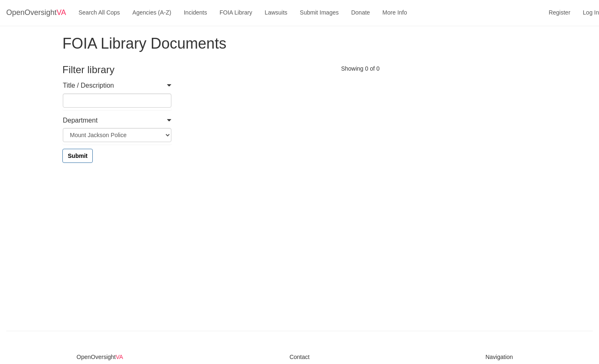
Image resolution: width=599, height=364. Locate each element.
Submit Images (319, 12)
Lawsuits (276, 12)
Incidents (196, 12)
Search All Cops (99, 12)
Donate (360, 12)
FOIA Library (236, 12)
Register (559, 12)
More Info (395, 12)
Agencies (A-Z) (152, 12)
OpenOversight (36, 12)
